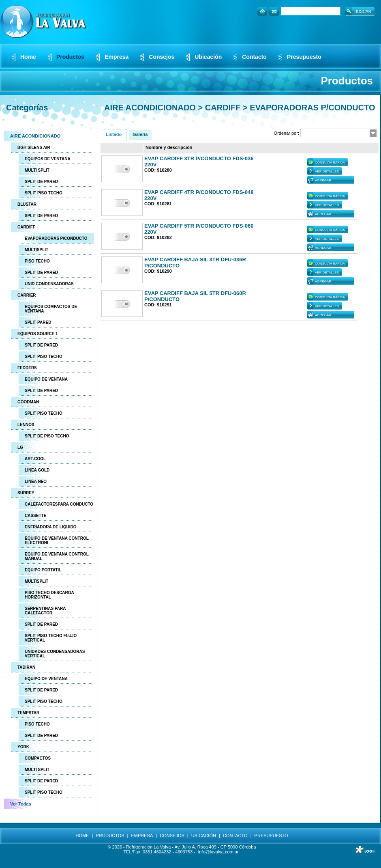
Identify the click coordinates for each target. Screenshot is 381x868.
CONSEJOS (172, 836)
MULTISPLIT (36, 250)
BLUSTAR (27, 204)
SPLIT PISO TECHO (44, 193)
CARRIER (27, 295)
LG (20, 447)
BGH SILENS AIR (34, 148)
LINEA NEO (36, 481)
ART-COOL (35, 459)
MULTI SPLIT (37, 170)
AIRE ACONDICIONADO (35, 136)
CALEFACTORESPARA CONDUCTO (59, 504)
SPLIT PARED (38, 322)
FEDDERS (27, 368)
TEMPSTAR (28, 713)
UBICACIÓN (204, 836)
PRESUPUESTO (271, 836)
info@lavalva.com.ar (218, 852)
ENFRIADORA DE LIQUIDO (50, 527)
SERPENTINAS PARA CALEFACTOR (45, 611)
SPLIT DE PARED (41, 182)
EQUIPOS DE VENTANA (48, 159)
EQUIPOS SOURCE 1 (37, 334)
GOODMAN (28, 402)
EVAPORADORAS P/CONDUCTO (56, 238)
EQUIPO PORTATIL (43, 570)
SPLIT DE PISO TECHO (47, 436)
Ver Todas (21, 804)
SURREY (26, 493)
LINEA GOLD (37, 470)
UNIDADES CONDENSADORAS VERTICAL (55, 654)
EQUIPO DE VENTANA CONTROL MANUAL (57, 556)
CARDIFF (26, 227)
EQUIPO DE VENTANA (46, 379)
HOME (82, 836)
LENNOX (26, 425)
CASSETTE (35, 516)
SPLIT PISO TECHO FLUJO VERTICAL (51, 638)
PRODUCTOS (110, 836)
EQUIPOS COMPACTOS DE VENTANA (51, 309)
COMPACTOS (38, 758)
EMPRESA (142, 836)
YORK (23, 747)
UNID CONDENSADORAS (49, 284)
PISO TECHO (37, 261)
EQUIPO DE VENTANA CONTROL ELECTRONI (57, 541)
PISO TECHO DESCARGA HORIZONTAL (49, 595)
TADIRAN (26, 667)
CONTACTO (235, 836)
